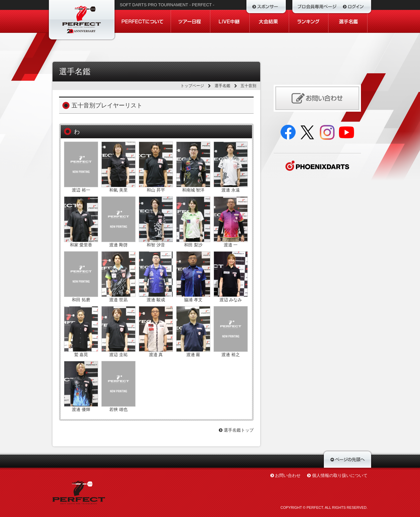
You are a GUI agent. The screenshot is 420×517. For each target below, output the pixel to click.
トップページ (192, 86)
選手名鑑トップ (236, 430)
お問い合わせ (288, 475)
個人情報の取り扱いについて (340, 475)
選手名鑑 (222, 86)
